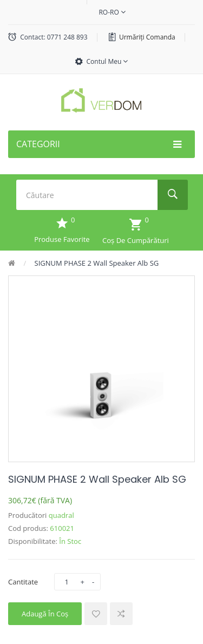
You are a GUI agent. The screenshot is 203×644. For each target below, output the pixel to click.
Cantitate (23, 582)
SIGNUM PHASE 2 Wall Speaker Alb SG (97, 263)
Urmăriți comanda (147, 37)
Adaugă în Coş (45, 614)
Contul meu (107, 61)
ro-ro (112, 12)
